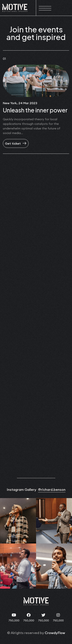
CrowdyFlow (55, 633)
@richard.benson (52, 490)
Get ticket (16, 143)
